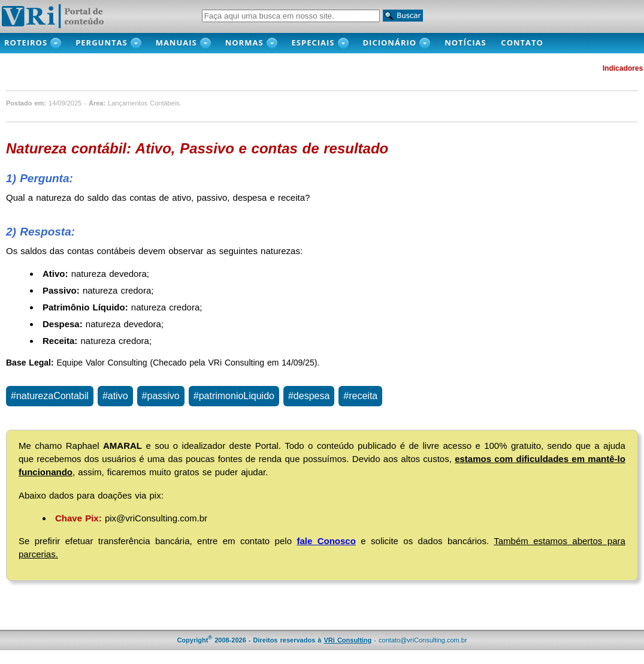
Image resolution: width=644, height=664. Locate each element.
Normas (244, 43)
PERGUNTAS (102, 43)
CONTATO (528, 43)
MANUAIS (176, 43)
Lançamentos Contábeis (144, 103)
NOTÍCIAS (468, 43)
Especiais (313, 43)
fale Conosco (326, 541)
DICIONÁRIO (390, 43)
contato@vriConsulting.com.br (423, 640)
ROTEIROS (26, 43)
